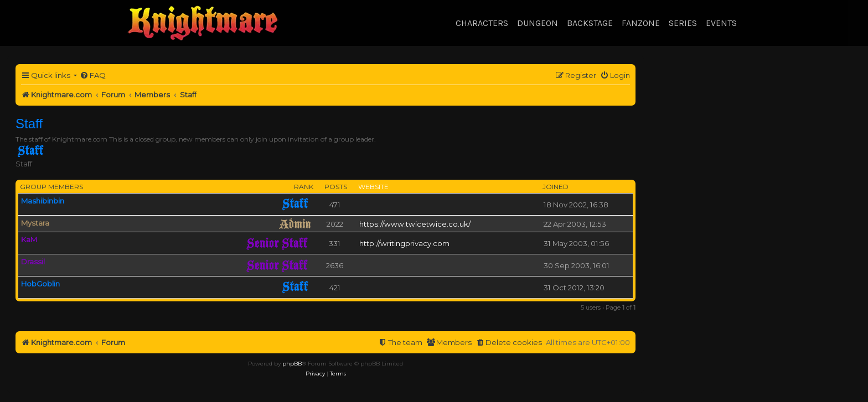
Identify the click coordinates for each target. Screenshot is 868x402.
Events (721, 23)
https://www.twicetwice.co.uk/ (415, 224)
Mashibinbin (43, 201)
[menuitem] (93, 75)
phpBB (292, 364)
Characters (482, 23)
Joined (556, 187)
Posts (336, 187)
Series (683, 23)
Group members (51, 187)
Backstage (590, 23)
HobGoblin (40, 284)
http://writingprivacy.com (404, 243)
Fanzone (641, 23)
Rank (304, 187)
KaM (29, 239)
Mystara (35, 223)
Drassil (33, 262)
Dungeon (538, 23)
